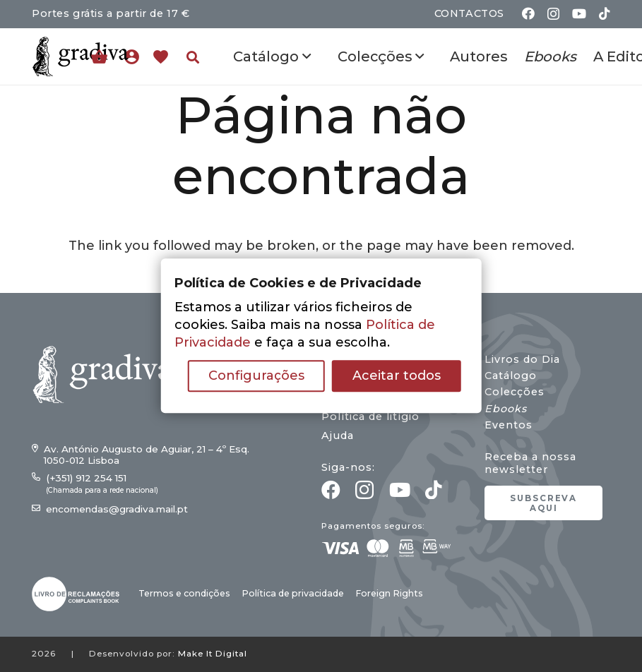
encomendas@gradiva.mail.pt (117, 509)
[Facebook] (528, 13)
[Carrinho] (99, 57)
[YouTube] (579, 13)
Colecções (515, 392)
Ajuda (338, 436)
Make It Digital (213, 654)
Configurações (256, 376)
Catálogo (511, 376)
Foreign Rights (389, 593)
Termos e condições (184, 593)
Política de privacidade (293, 593)
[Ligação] (135, 56)
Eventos (509, 425)
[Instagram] (553, 14)
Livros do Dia (522, 359)
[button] (193, 57)
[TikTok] (605, 13)
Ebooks (506, 409)
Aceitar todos (397, 376)
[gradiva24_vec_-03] (76, 594)
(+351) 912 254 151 (86, 478)
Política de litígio (370, 416)
